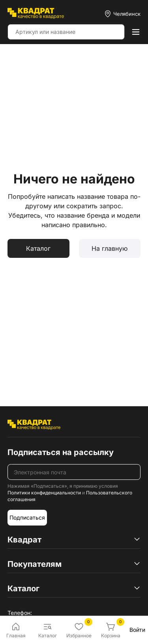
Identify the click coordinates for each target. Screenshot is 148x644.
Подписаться (27, 517)
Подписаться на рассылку (61, 452)
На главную (110, 248)
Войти (137, 630)
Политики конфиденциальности (44, 493)
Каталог (38, 248)
